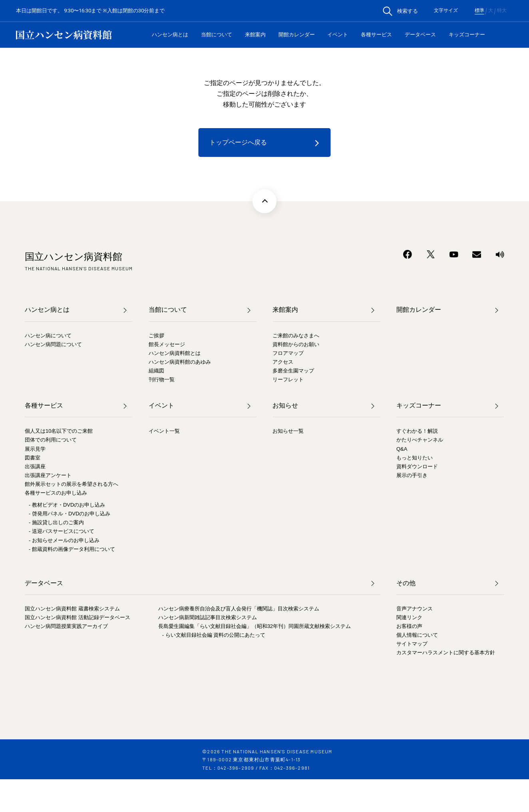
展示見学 (35, 449)
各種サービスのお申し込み (56, 493)
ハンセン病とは (170, 35)
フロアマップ (288, 353)
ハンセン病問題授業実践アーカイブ (66, 626)
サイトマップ (412, 644)
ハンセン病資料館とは (175, 353)
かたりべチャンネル (420, 440)
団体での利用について (51, 440)
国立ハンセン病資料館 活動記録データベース (78, 617)
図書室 (33, 458)
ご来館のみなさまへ (296, 336)
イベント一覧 (164, 431)
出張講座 (35, 466)
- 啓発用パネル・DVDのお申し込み (70, 514)
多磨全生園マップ (293, 371)
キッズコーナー (467, 35)
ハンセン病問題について (53, 344)
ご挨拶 (156, 336)
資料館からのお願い (296, 344)
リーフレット (288, 379)
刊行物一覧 (162, 379)
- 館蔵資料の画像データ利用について (72, 549)
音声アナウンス (415, 609)
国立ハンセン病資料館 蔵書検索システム (72, 609)
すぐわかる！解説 (417, 431)
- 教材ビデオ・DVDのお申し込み (67, 505)
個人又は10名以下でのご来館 (59, 431)
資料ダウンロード (417, 466)
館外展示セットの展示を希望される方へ (72, 484)
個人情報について (417, 635)
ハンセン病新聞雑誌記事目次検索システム (208, 617)
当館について (217, 35)
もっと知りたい (415, 458)
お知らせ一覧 (288, 431)
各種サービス (376, 35)
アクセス (283, 362)
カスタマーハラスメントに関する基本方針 (446, 653)
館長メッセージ (167, 344)
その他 (406, 583)
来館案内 (255, 35)
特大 (502, 11)
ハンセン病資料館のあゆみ (180, 362)
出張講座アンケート (48, 475)
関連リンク (409, 617)
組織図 (156, 371)
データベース (420, 35)
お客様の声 (409, 626)
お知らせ (285, 405)
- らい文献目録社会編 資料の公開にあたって (214, 635)
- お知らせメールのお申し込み (64, 540)
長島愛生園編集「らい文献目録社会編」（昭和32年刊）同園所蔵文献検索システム (255, 626)
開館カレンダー (297, 35)
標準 (479, 11)
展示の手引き (412, 475)
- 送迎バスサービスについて (62, 531)
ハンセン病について (48, 336)
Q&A (402, 449)
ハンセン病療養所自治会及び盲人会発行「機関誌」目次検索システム (239, 609)
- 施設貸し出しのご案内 (56, 522)
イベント (338, 35)
